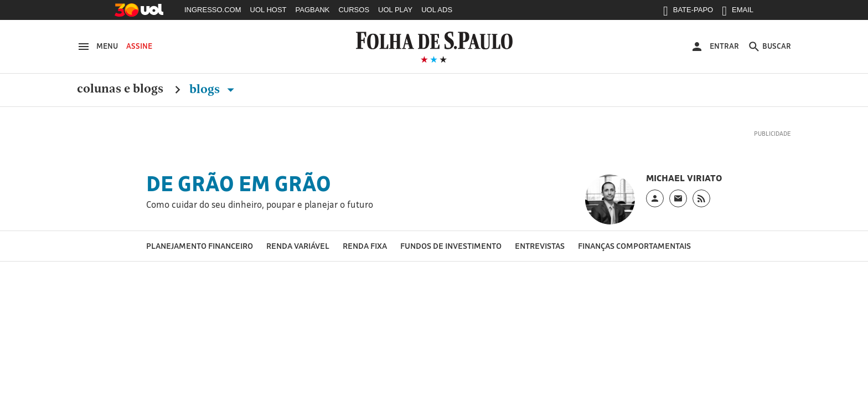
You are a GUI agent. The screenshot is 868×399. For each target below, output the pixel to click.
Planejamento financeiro (200, 246)
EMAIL (738, 12)
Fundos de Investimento (451, 246)
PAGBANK (313, 10)
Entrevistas (540, 246)
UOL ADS (437, 10)
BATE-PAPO (688, 12)
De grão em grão (239, 183)
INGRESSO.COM (213, 10)
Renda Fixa (365, 246)
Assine (139, 46)
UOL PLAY (395, 10)
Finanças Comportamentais (634, 246)
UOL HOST (268, 10)
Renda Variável (298, 246)
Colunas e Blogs (120, 89)
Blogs (214, 89)
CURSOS (354, 10)
